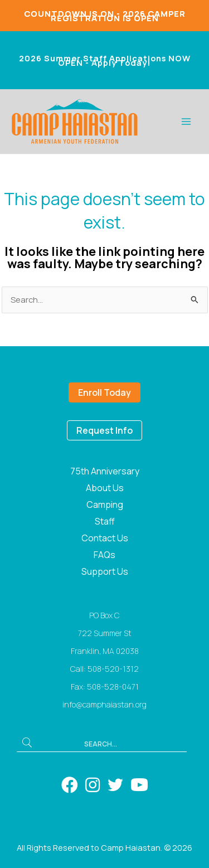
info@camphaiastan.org (104, 704)
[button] (27, 743)
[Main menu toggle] (186, 122)
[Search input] (102, 743)
